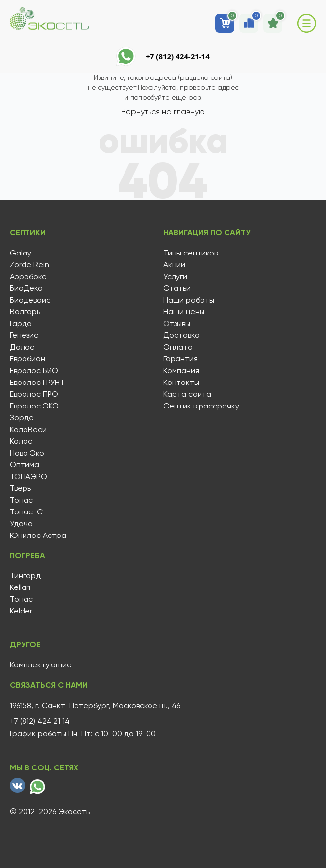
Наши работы (189, 300)
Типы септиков (190, 253)
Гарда (21, 324)
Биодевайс (30, 300)
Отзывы (177, 324)
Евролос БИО (34, 371)
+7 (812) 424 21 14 (40, 721)
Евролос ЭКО (34, 406)
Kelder (21, 611)
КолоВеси (28, 430)
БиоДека (26, 288)
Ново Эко (27, 453)
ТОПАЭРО (28, 477)
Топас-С (26, 512)
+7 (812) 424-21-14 (178, 56)
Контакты (181, 383)
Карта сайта (187, 394)
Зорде (22, 418)
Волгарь (25, 312)
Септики (28, 233)
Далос (22, 347)
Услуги (175, 277)
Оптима (25, 465)
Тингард (25, 576)
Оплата (178, 347)
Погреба (27, 556)
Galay (21, 253)
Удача (21, 524)
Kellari (20, 587)
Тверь (20, 488)
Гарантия (180, 359)
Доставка (181, 335)
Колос (21, 441)
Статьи (177, 288)
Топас (21, 500)
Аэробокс (28, 277)
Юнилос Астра (38, 536)
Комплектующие (41, 665)
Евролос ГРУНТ (37, 383)
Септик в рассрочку (201, 406)
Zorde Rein (29, 265)
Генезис (24, 335)
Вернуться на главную (163, 112)
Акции (174, 265)
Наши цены (184, 312)
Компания (181, 371)
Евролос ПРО (34, 394)
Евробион (27, 359)
